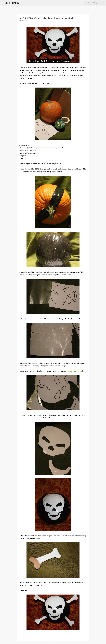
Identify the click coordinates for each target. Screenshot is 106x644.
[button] (20, 24)
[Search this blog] (96, 3)
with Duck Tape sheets (74, 371)
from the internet (44, 148)
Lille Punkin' (12, 3)
